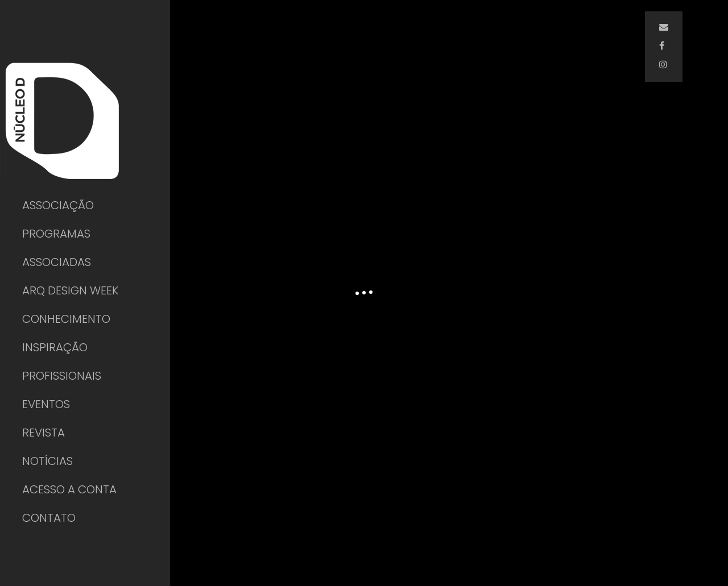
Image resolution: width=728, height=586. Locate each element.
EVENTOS (46, 404)
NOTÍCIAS (47, 461)
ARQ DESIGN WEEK (70, 290)
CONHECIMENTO (66, 319)
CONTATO (49, 518)
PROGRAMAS (56, 234)
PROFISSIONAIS (62, 376)
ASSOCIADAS (57, 262)
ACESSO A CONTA (69, 489)
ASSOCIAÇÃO (58, 205)
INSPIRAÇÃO (55, 347)
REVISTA (44, 433)
